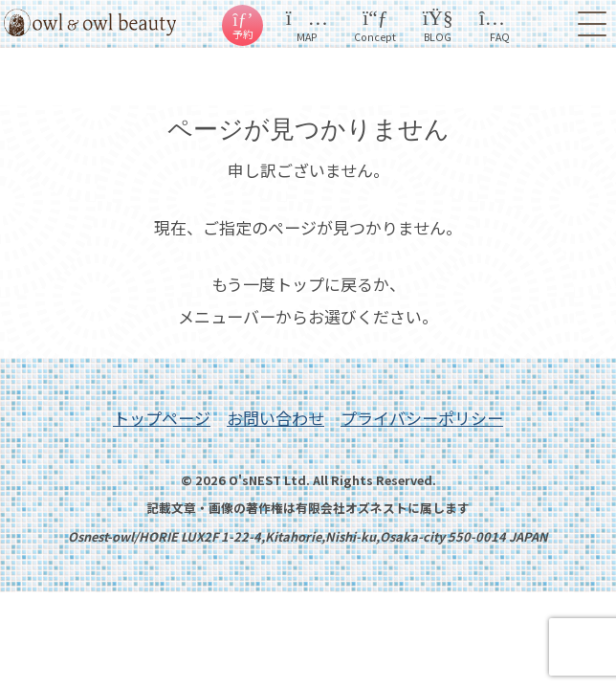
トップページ (162, 418)
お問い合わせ (275, 418)
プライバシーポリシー (422, 418)
